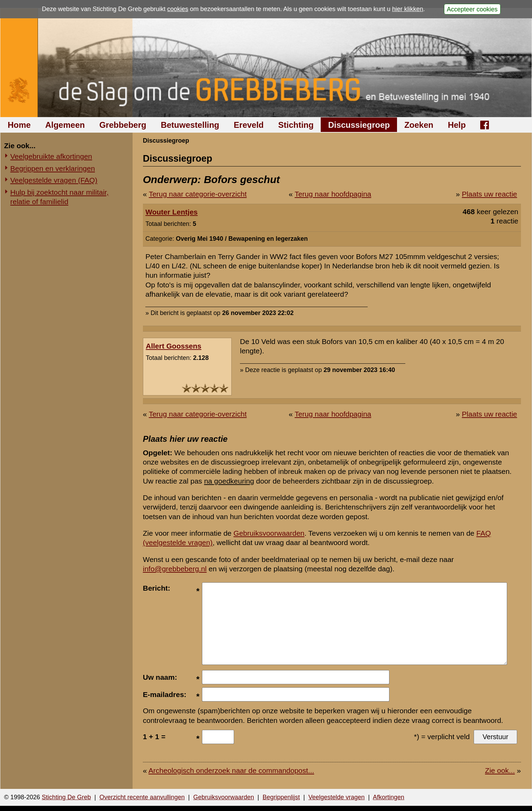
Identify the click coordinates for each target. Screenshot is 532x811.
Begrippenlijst (281, 797)
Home (19, 125)
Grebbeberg (123, 125)
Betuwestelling (190, 125)
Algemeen (65, 125)
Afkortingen (389, 797)
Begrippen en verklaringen (53, 168)
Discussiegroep (359, 125)
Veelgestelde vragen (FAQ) (54, 180)
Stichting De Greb (66, 797)
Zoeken (419, 125)
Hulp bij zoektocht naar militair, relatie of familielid (60, 197)
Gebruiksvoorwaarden (269, 533)
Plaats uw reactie (490, 194)
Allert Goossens (173, 346)
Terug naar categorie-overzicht (198, 194)
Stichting (296, 125)
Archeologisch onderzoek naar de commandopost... (231, 770)
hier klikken (408, 9)
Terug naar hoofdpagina (333, 194)
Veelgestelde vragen (336, 797)
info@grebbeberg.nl (175, 569)
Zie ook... (500, 770)
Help (457, 125)
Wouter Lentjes (171, 212)
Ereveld (249, 125)
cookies (178, 9)
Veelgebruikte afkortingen (51, 156)
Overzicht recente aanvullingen (142, 797)
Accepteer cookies (472, 9)
